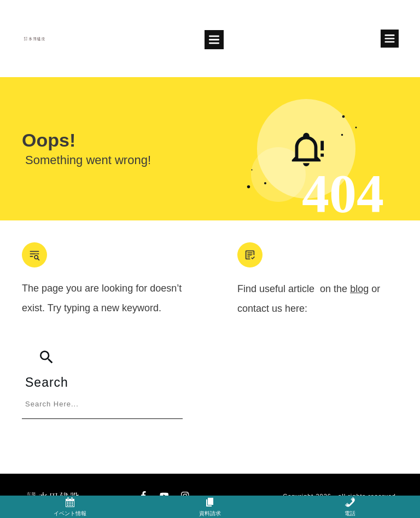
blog (359, 289)
